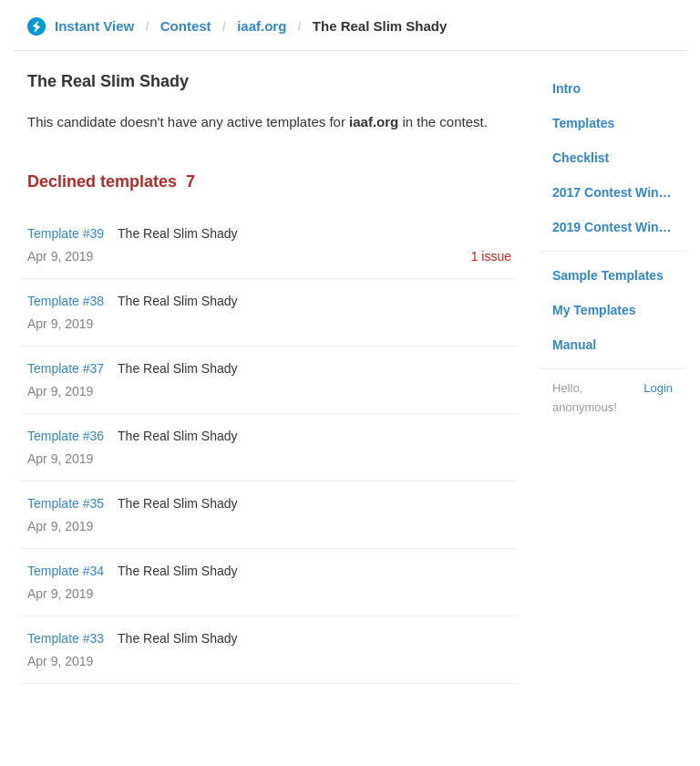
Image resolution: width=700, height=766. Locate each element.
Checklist (581, 158)
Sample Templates (608, 275)
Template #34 (66, 571)
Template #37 (66, 368)
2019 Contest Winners (619, 227)
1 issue (491, 256)
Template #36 (66, 436)
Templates (583, 123)
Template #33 (66, 638)
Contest (186, 26)
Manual (574, 345)
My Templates (594, 310)
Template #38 (66, 301)
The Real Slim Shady (178, 233)
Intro (566, 88)
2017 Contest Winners (619, 192)
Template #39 (66, 233)
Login (658, 388)
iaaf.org (262, 26)
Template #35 (66, 503)
